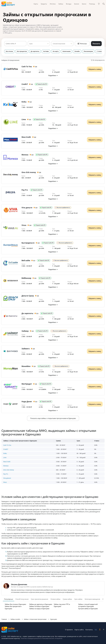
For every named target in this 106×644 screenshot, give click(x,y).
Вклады (69, 4)
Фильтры (82, 44)
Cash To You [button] (7, 445)
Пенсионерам (88, 51)
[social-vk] (96, 630)
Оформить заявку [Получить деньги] (95, 69)
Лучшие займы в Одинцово (88, 609)
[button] (53, 75)
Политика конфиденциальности (31, 638)
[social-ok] (100, 630)
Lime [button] (5, 457)
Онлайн (77, 51)
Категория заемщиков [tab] (92, 599)
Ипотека (53, 4)
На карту (56, 51)
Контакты (89, 630)
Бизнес (77, 4)
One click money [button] (9, 470)
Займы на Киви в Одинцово (39, 606)
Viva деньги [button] (7, 478)
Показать (96, 44)
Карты (36, 4)
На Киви (46, 51)
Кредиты (44, 4)
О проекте (69, 630)
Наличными (67, 51)
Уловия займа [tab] (55, 599)
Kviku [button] (5, 453)
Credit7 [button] (6, 449)
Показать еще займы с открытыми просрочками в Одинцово (53, 418)
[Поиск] (104, 4)
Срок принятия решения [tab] (39, 599)
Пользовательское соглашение (52, 638)
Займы (61, 4)
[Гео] (99, 4)
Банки (84, 4)
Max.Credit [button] (7, 462)
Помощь (92, 4)
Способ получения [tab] (22, 599)
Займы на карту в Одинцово (39, 609)
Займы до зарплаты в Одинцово (41, 604)
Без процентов (22, 51)
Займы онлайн (15, 619)
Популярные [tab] (9, 599)
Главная (4, 619)
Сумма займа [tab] (67, 599)
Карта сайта (79, 630)
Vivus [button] (5, 482)
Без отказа (9, 51)
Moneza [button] (6, 466)
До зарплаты (35, 51)
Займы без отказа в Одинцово (15, 604)
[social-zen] (104, 630)
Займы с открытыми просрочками (35, 619)
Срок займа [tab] (78, 599)
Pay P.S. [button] (6, 474)
